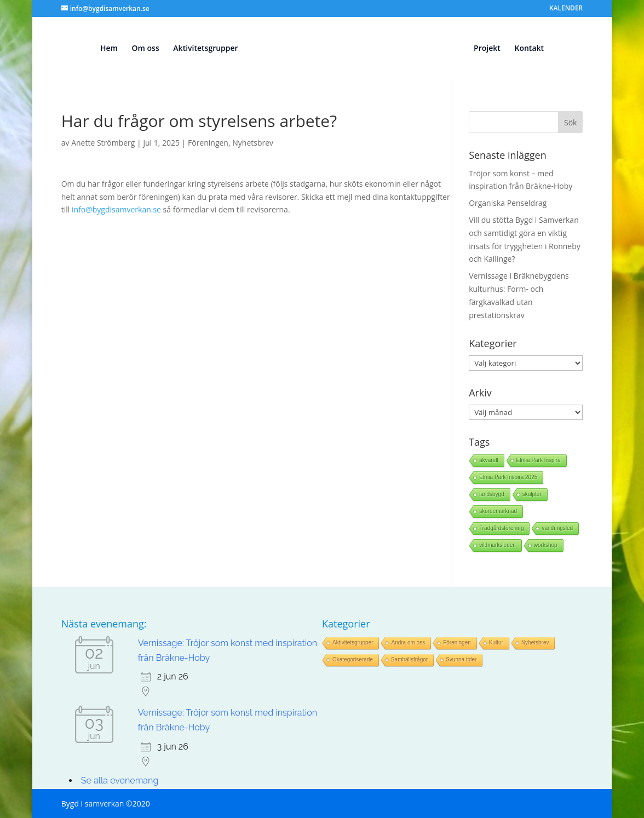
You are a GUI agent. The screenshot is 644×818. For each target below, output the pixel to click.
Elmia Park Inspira (539, 460)
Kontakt (529, 49)
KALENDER (566, 9)
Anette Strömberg (103, 143)
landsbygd (492, 494)
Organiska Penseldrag (508, 203)
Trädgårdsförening (501, 528)
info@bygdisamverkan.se (116, 209)
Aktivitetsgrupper (205, 49)
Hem (109, 49)
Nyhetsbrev (253, 143)
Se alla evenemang (120, 780)
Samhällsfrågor (409, 659)
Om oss (146, 49)
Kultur (496, 643)
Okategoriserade (353, 659)
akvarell (488, 460)
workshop (546, 545)
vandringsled (557, 528)
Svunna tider (461, 659)
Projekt (487, 49)
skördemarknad (498, 511)
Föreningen (208, 143)
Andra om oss (408, 643)
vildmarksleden (498, 545)
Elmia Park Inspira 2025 (508, 477)
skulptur (532, 494)
